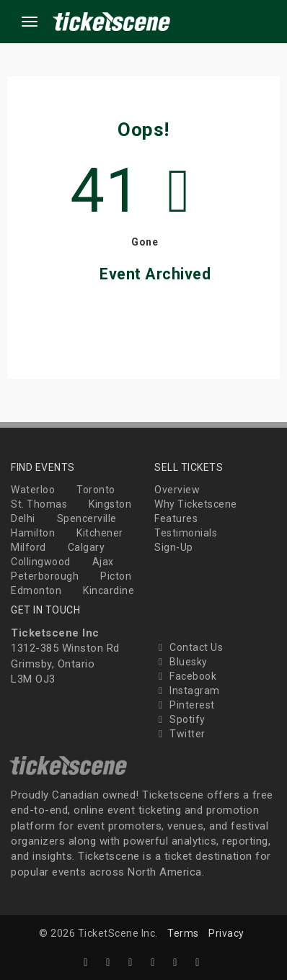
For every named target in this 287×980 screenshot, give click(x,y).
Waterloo (33, 490)
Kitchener (100, 533)
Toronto (96, 490)
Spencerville (87, 518)
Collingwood (41, 562)
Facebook (185, 676)
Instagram (187, 691)
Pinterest (185, 705)
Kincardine (109, 590)
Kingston (110, 504)
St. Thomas (39, 504)
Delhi (23, 518)
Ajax (103, 562)
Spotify (180, 719)
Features (176, 518)
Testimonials (186, 533)
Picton (116, 576)
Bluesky (181, 662)
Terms (183, 933)
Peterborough (45, 576)
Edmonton (36, 590)
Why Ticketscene (196, 504)
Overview (177, 490)
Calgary (87, 547)
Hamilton (33, 533)
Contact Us (189, 647)
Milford (28, 547)
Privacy (226, 933)
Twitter (180, 734)
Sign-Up (174, 547)
